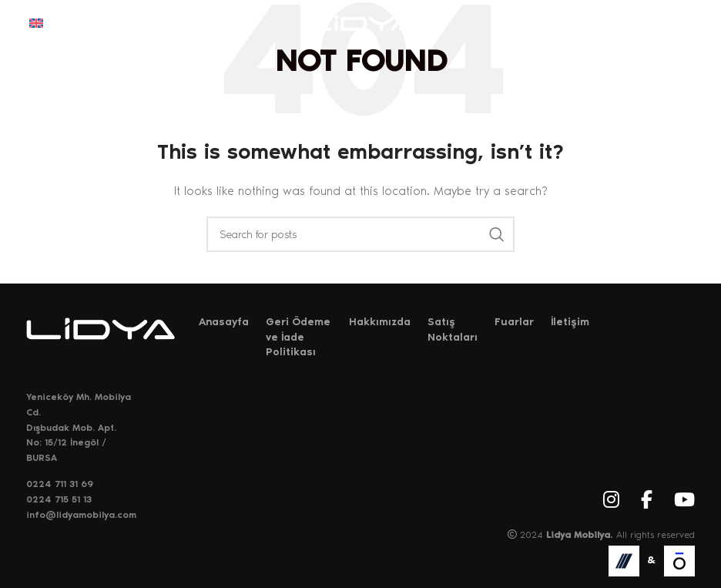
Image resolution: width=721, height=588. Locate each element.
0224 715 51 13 (59, 499)
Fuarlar (514, 322)
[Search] (360, 234)
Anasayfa (224, 322)
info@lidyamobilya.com (81, 515)
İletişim (570, 322)
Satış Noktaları (453, 329)
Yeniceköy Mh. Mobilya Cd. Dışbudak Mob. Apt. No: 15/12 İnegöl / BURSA (79, 427)
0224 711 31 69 (60, 484)
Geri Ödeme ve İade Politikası (298, 337)
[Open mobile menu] (684, 23)
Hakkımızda (380, 322)
